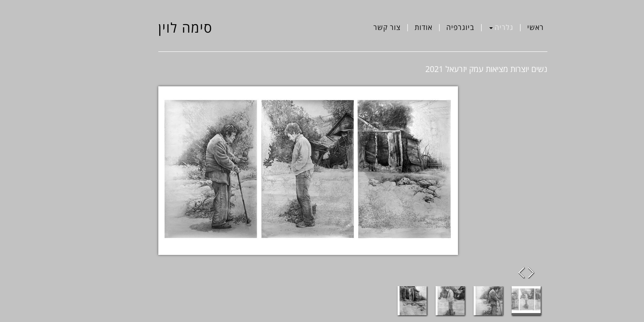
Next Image (500, 273)
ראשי (505, 27)
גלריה (470, 27)
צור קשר (356, 27)
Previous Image (491, 273)
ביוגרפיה (430, 27)
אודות (393, 27)
